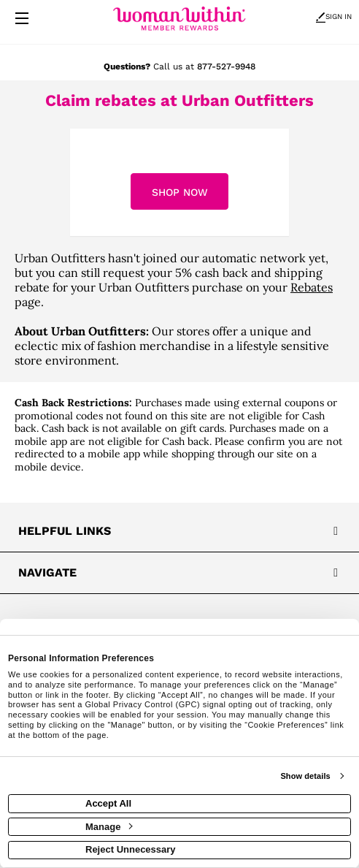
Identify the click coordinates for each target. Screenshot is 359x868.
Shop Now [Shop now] (180, 192)
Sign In (334, 16)
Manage (109, 827)
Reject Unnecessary (131, 849)
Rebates (312, 287)
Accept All (108, 803)
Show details (305, 776)
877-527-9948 (226, 66)
